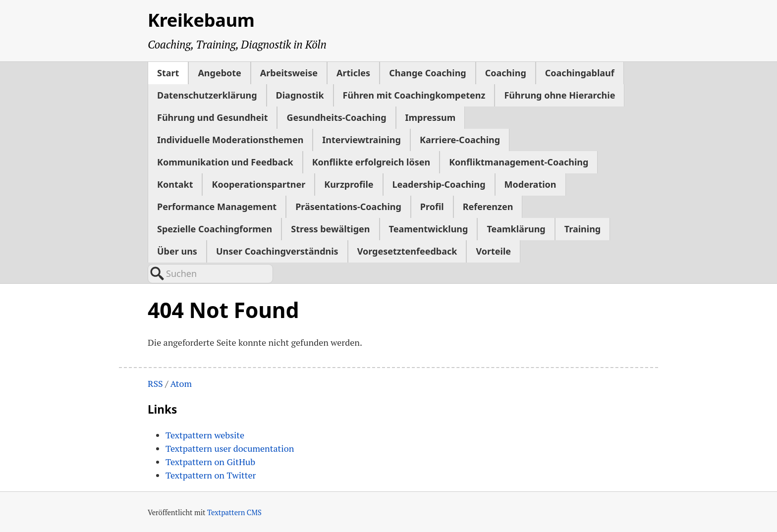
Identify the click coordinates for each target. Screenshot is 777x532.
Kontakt (175, 184)
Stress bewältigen (330, 229)
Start (168, 73)
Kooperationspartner (258, 184)
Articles (353, 73)
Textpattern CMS (234, 512)
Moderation (530, 184)
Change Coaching (428, 73)
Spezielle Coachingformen (215, 229)
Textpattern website (205, 435)
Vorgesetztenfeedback (407, 251)
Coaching (506, 73)
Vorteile (493, 251)
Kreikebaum (201, 20)
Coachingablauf (580, 73)
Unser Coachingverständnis (277, 251)
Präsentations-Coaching (348, 207)
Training (583, 229)
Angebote (219, 73)
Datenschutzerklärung (207, 95)
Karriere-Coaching (460, 140)
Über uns (177, 251)
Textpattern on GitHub (210, 462)
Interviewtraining (361, 140)
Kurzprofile (349, 184)
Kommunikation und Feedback (225, 162)
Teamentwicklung (429, 229)
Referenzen (488, 207)
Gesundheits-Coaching (336, 117)
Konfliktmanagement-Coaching (519, 162)
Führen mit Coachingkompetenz (414, 95)
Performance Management (217, 207)
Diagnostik (300, 95)
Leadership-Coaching (439, 184)
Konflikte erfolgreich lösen (371, 162)
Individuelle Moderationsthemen (230, 140)
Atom (181, 383)
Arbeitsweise (289, 73)
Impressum (431, 117)
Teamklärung (516, 229)
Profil (432, 207)
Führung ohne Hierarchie (559, 95)
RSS (155, 383)
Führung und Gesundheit (212, 117)
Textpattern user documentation (230, 448)
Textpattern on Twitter (211, 475)
